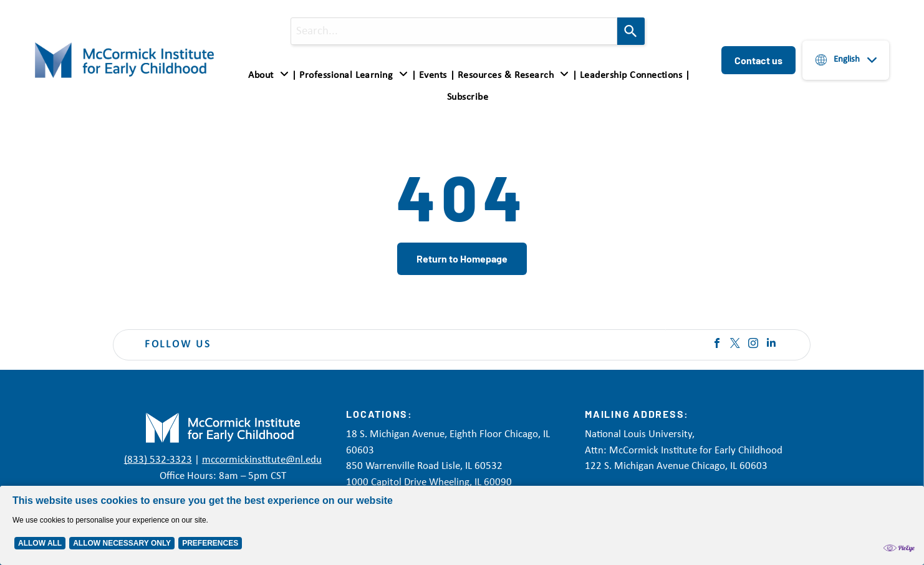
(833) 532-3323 (158, 460)
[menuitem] (271, 75)
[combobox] (454, 31)
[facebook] (717, 345)
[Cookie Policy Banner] (462, 525)
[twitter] (735, 345)
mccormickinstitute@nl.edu (262, 460)
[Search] (631, 31)
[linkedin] (771, 345)
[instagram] (753, 345)
